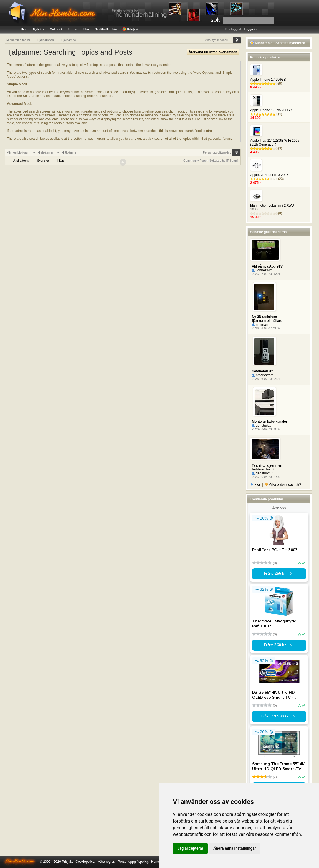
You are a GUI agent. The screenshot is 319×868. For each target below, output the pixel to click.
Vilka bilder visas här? (283, 485)
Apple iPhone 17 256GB (268, 80)
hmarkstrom (263, 375)
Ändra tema (21, 161)
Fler (256, 485)
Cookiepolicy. (85, 862)
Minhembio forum (18, 152)
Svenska (43, 161)
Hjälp (60, 161)
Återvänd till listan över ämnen (213, 52)
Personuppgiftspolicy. (134, 862)
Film (86, 29)
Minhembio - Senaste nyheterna (278, 43)
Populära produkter (266, 57)
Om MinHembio (106, 29)
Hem (24, 29)
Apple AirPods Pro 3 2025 (269, 175)
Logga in (250, 29)
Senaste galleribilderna (268, 232)
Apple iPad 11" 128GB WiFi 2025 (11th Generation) (275, 142)
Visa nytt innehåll (216, 40)
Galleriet (56, 29)
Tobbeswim (262, 270)
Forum (72, 29)
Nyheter (39, 29)
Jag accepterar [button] (190, 848)
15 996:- (256, 217)
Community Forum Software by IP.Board (211, 161)
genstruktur (262, 426)
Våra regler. (107, 862)
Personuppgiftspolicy (217, 152)
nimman (260, 325)
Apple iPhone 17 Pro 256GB (271, 110)
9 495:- (255, 87)
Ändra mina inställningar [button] (235, 848)
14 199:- (256, 118)
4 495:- (255, 152)
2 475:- (255, 183)
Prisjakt (130, 29)
